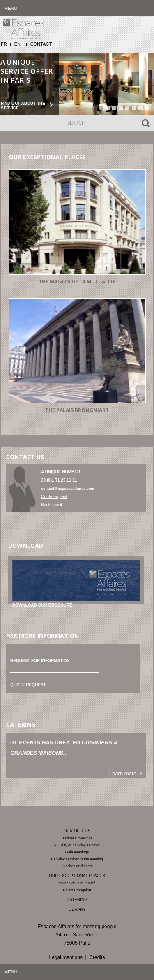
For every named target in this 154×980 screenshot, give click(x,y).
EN (17, 44)
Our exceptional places (77, 876)
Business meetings (77, 838)
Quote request (54, 497)
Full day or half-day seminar (77, 845)
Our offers (77, 831)
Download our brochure (42, 605)
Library (77, 909)
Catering (77, 900)
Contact (41, 44)
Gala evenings (77, 852)
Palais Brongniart (77, 890)
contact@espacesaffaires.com (68, 489)
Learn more (123, 773)
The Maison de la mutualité (77, 281)
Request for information (40, 661)
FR (4, 44)
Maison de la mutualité (77, 883)
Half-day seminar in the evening (77, 859)
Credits (97, 957)
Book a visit (52, 505)
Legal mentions (66, 957)
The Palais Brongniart (77, 410)
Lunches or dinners (77, 866)
